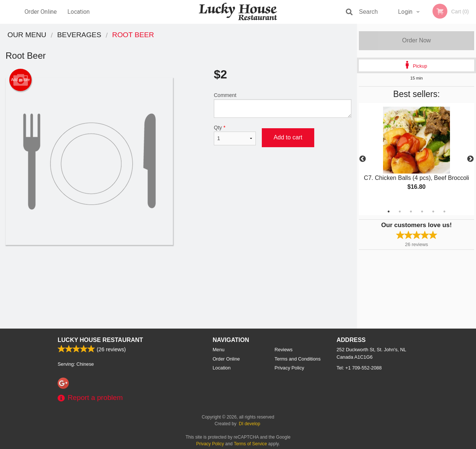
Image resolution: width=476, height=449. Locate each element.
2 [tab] (400, 211)
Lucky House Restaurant (100, 340)
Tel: (359, 368)
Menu (219, 350)
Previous (363, 159)
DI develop (249, 424)
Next (470, 159)
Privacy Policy (289, 368)
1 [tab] (389, 211)
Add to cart (288, 137)
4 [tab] (422, 211)
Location (78, 12)
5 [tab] (433, 211)
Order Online (41, 12)
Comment (283, 105)
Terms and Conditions (297, 359)
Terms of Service (250, 444)
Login (405, 12)
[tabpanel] (416, 155)
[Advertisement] (178, 269)
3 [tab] (411, 211)
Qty (235, 135)
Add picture (21, 80)
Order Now (416, 40)
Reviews (283, 350)
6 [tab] (444, 211)
